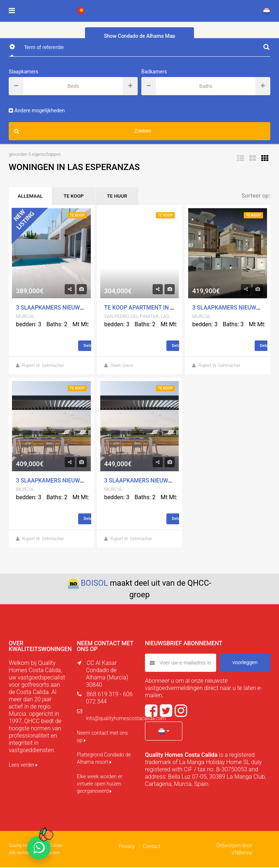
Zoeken (83, 131)
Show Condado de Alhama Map (139, 36)
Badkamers (154, 72)
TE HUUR (123, 197)
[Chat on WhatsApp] (39, 848)
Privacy (127, 847)
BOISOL (94, 584)
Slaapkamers (23, 72)
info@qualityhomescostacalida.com (126, 719)
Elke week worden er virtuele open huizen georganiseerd (100, 784)
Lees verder (23, 766)
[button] (164, 732)
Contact (151, 847)
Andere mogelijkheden (37, 110)
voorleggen (245, 663)
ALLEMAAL (31, 197)
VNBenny (242, 853)
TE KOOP (77, 197)
